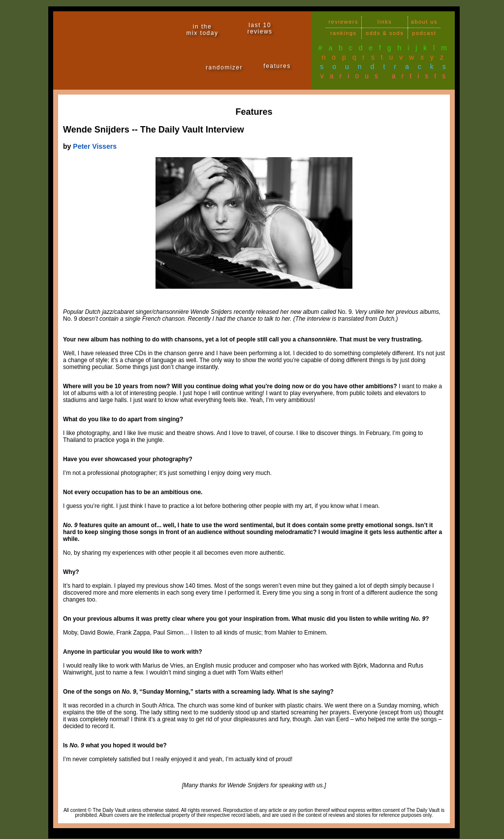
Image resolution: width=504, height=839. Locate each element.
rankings (344, 33)
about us (424, 22)
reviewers (343, 22)
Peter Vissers (95, 146)
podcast (424, 33)
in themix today (203, 30)
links (385, 22)
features (277, 66)
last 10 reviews (260, 28)
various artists (386, 76)
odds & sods (385, 33)
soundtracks (387, 67)
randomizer (224, 67)
